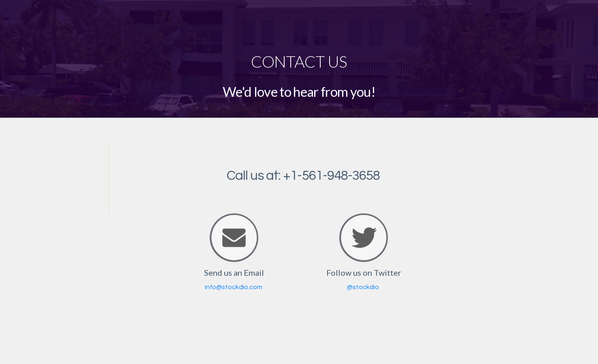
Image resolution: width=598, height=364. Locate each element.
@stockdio (363, 287)
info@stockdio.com (234, 287)
